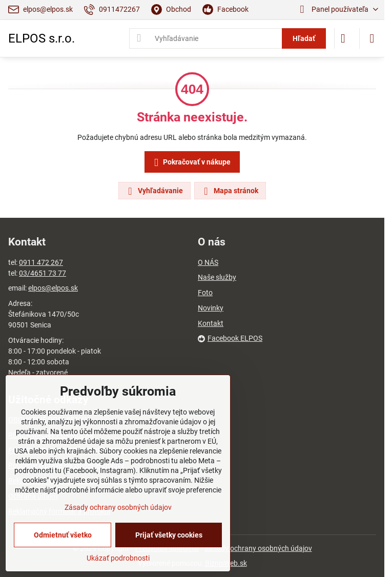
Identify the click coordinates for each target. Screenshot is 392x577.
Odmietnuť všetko (63, 535)
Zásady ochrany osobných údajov (259, 548)
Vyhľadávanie (154, 191)
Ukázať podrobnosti (118, 558)
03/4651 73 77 (43, 273)
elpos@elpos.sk (53, 288)
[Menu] (372, 38)
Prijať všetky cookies (169, 535)
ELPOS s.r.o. (42, 38)
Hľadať (304, 38)
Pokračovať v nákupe (191, 163)
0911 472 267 (41, 262)
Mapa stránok (230, 191)
